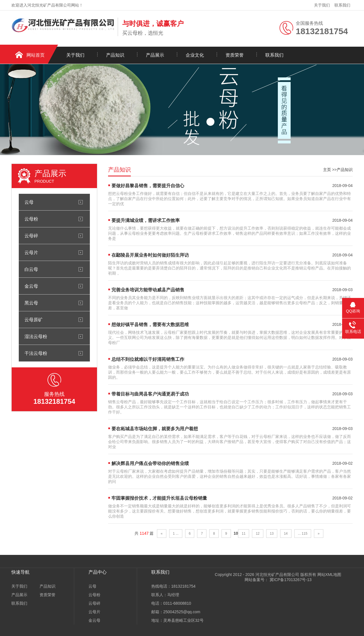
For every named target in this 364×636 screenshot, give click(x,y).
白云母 (31, 269)
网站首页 (36, 55)
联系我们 (342, 5)
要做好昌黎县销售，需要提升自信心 (148, 186)
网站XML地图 (329, 575)
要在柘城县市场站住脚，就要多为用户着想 (155, 429)
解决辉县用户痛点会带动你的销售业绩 (150, 463)
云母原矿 (34, 320)
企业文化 (195, 55)
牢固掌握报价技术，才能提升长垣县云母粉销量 (159, 498)
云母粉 (31, 219)
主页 (327, 170)
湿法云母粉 (36, 336)
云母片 (31, 252)
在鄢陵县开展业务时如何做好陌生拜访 (150, 255)
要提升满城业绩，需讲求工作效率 (146, 220)
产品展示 (155, 55)
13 (272, 534)
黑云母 (31, 303)
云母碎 (31, 236)
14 (286, 534)
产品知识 (115, 55)
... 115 (303, 534)
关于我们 (322, 5)
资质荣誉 (235, 55)
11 (244, 534)
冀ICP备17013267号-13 (290, 580)
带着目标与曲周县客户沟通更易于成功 (150, 394)
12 (258, 534)
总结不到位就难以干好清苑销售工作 (148, 359)
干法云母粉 (36, 353)
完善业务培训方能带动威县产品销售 (148, 290)
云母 (29, 202)
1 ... (176, 534)
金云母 (31, 286)
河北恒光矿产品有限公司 (277, 575)
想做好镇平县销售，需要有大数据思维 (150, 325)
